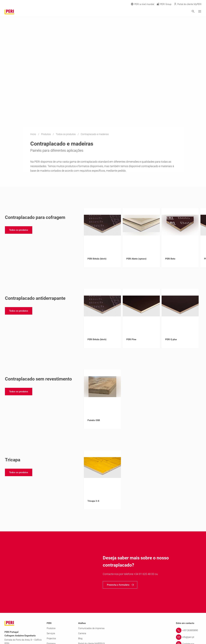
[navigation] (19, 230)
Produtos (46, 134)
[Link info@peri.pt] (189, 637)
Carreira (82, 633)
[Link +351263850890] (189, 630)
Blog (80, 638)
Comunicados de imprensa (91, 628)
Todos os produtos (66, 134)
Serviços (51, 633)
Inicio (33, 134)
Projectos (51, 638)
